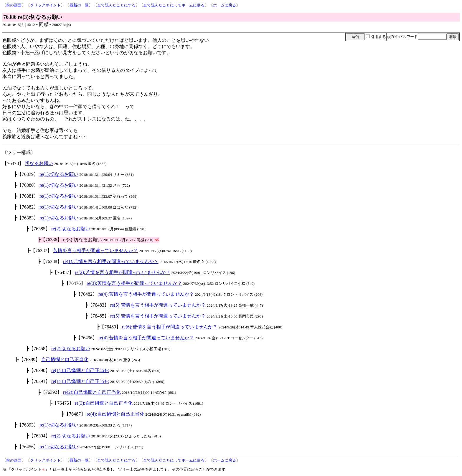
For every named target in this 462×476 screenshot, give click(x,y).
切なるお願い (39, 163)
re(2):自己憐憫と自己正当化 (92, 392)
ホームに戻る (225, 5)
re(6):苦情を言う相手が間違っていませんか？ (170, 327)
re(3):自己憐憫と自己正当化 (104, 403)
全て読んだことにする (116, 5)
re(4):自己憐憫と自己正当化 (115, 414)
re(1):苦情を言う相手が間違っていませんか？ (111, 261)
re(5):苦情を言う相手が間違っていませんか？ (158, 305)
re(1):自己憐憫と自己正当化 (80, 370)
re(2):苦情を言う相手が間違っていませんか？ (123, 272)
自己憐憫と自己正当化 (65, 360)
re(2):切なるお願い (71, 229)
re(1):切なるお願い (59, 174)
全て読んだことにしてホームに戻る (174, 5)
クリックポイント (45, 5)
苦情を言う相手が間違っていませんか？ (95, 251)
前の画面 (14, 5)
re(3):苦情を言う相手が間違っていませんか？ (134, 283)
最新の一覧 (79, 5)
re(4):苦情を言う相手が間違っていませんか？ (146, 294)
